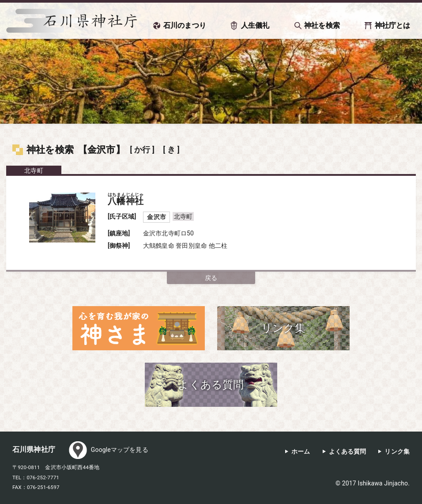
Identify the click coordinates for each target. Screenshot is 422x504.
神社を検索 (322, 25)
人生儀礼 (255, 25)
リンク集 (397, 452)
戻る (211, 278)
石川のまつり (185, 25)
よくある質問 (348, 452)
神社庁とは (393, 25)
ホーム (301, 452)
